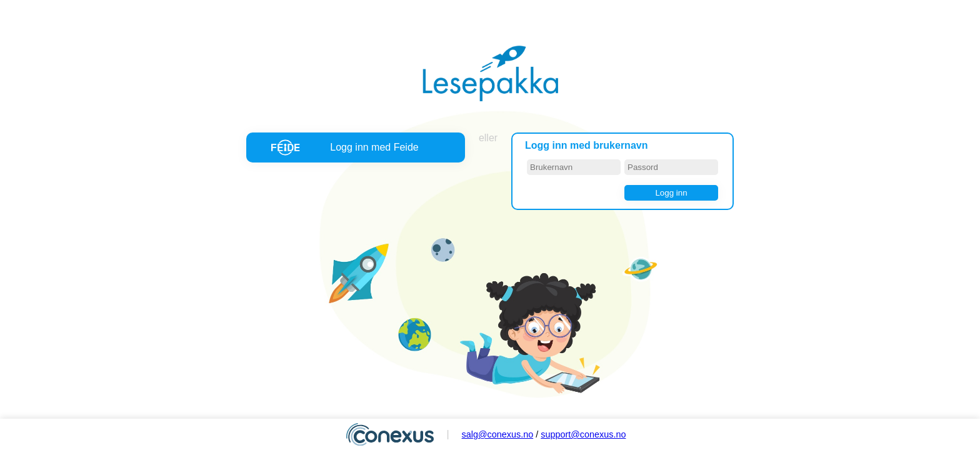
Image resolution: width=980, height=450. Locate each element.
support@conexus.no (583, 434)
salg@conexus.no (498, 434)
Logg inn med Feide (374, 147)
